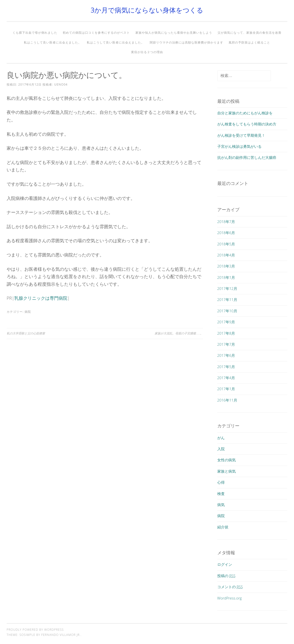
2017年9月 (226, 322)
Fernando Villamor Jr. (61, 635)
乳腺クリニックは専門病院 (41, 298)
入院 (221, 449)
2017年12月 (227, 288)
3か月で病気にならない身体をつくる (147, 10)
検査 (221, 494)
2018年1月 (226, 277)
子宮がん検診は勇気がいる (239, 146)
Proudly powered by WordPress (35, 630)
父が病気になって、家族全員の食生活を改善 (250, 33)
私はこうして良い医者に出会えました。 (53, 42)
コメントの (230, 587)
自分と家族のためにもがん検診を (245, 113)
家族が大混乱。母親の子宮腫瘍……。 (179, 333)
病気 (221, 505)
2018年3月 (226, 266)
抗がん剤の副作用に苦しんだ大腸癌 (247, 157)
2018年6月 (226, 233)
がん (221, 438)
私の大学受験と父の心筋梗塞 (26, 333)
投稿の (226, 576)
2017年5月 (226, 367)
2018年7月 (226, 222)
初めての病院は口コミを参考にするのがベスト (96, 33)
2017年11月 (227, 300)
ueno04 (61, 84)
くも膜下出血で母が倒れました (35, 33)
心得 (221, 482)
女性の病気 (227, 460)
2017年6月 (226, 355)
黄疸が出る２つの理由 (147, 52)
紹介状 (223, 527)
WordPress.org (230, 598)
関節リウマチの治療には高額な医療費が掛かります (186, 42)
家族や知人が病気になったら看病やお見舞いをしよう (174, 33)
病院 (28, 312)
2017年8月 (226, 333)
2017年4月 (226, 378)
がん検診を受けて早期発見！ (241, 135)
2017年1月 (226, 389)
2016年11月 (227, 400)
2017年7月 (226, 344)
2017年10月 (227, 311)
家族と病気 (227, 471)
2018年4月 (226, 255)
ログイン (225, 564)
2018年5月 (226, 244)
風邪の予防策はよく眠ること (249, 42)
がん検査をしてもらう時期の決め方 (247, 124)
